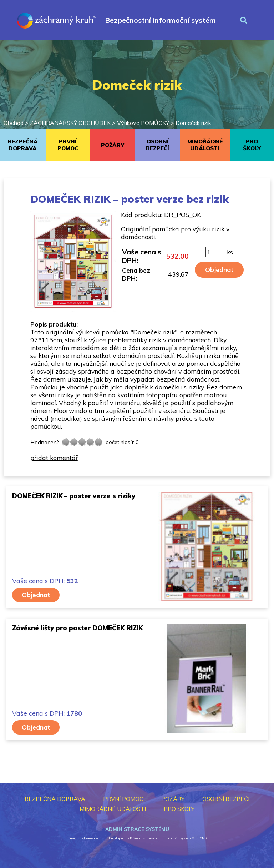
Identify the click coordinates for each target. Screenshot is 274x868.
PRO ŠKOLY (252, 145)
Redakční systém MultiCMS (186, 838)
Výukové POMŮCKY (143, 123)
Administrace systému (137, 829)
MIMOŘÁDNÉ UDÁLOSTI (205, 145)
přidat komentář (54, 458)
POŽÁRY (113, 145)
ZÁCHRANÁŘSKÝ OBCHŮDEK (70, 123)
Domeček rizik (193, 123)
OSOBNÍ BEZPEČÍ (158, 145)
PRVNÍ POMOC (68, 145)
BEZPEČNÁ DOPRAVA (23, 145)
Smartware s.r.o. (145, 838)
